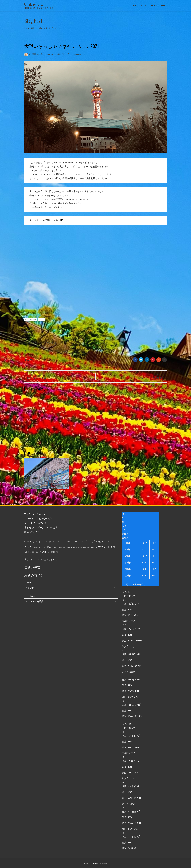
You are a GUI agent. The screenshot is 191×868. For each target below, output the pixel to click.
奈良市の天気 (129, 672)
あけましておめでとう (35, 523)
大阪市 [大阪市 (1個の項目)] (54, 548)
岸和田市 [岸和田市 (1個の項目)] (69, 548)
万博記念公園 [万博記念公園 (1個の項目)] (36, 548)
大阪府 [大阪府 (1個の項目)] (60, 548)
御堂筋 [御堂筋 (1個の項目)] (80, 548)
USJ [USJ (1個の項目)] (31, 542)
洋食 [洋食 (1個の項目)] (29, 552)
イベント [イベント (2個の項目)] (43, 541)
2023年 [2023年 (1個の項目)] (26, 542)
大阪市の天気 (129, 596)
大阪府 (50, 351)
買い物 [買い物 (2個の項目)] (43, 552)
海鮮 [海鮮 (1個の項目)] (33, 552)
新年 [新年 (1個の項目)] (84, 548)
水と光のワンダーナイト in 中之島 (41, 527)
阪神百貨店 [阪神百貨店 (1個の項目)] (55, 552)
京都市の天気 (129, 621)
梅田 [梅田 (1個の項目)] (26, 552)
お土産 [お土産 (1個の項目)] (35, 542)
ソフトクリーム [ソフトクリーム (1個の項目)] (101, 542)
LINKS (163, 5)
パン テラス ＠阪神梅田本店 (38, 519)
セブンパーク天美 (34, 493)
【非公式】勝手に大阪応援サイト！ (39, 8)
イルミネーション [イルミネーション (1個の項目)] (54, 542)
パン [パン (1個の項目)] (108, 542)
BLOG (144, 6)
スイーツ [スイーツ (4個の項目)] (88, 541)
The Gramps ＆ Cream (35, 514)
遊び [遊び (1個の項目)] (49, 552)
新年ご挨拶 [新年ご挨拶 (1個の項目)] (90, 548)
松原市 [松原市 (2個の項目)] (111, 547)
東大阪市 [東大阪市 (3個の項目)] (101, 547)
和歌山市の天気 (130, 697)
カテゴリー (30, 596)
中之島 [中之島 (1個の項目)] (44, 548)
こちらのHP (57, 220)
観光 (64, 351)
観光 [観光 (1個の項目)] (37, 552)
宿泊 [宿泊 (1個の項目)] (64, 548)
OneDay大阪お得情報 (49, 343)
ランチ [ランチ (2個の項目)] (28, 547)
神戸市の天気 (129, 646)
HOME (135, 5)
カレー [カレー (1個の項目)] (63, 542)
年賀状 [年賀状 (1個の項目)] (75, 548)
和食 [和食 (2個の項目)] (49, 547)
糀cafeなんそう (32, 532)
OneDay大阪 (34, 4)
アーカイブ (30, 583)
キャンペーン (39, 351)
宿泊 (57, 351)
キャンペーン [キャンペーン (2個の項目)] (73, 541)
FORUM (154, 6)
